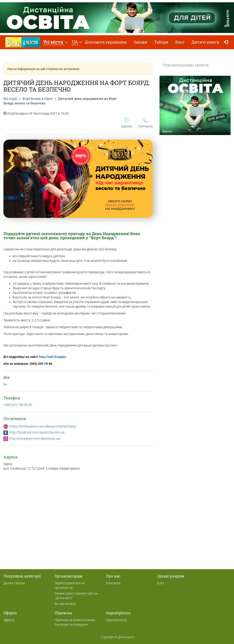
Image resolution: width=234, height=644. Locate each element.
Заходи (140, 42)
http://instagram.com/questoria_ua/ (35, 438)
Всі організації (65, 604)
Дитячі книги (205, 42)
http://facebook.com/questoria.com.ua (37, 432)
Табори (161, 42)
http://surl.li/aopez (53, 357)
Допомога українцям (106, 42)
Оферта (9, 620)
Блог (180, 42)
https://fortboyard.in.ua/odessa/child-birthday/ (43, 426)
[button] (55, 42)
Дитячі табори (14, 583)
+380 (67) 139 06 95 (18, 405)
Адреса (126, 123)
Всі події (10, 99)
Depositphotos (116, 620)
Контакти (146, 123)
